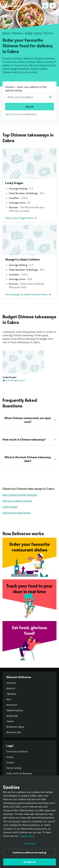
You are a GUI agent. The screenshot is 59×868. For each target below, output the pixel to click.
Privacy (10, 757)
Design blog (12, 716)
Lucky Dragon (10, 507)
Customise (29, 844)
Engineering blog (15, 710)
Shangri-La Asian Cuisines (17, 501)
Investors (11, 683)
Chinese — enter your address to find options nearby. (26, 89)
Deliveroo (12, 6)
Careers (10, 721)
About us (11, 688)
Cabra (38, 33)
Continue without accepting (29, 853)
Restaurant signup (15, 727)
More (9, 699)
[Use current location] (50, 97)
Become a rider (14, 732)
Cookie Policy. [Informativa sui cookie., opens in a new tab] (27, 837)
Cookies (10, 763)
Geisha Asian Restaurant (17, 513)
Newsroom (12, 705)
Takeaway (11, 694)
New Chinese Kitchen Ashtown (20, 495)
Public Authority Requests (19, 774)
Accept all (29, 863)
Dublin (29, 33)
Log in (8, 114)
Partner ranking (14, 768)
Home (6, 33)
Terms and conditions (17, 752)
